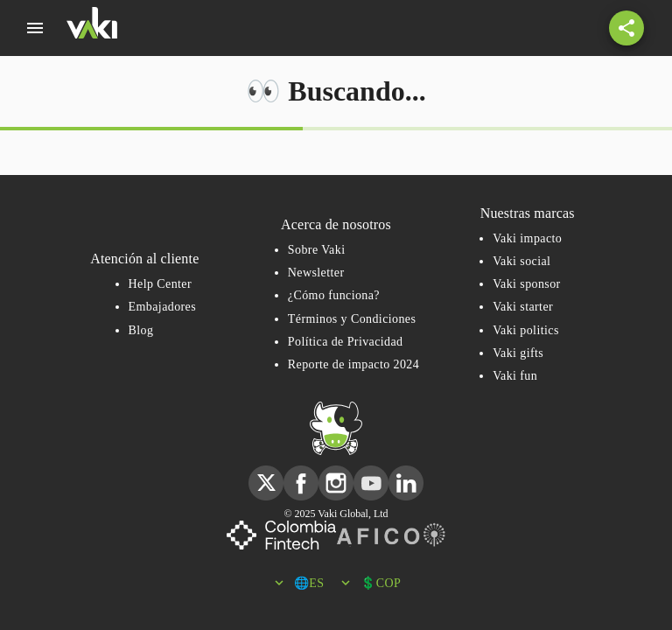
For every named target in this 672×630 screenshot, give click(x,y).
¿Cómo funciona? (334, 295)
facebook (301, 473)
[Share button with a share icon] (626, 28)
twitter (266, 473)
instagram (336, 473)
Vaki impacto (527, 238)
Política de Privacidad (346, 342)
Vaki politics (526, 330)
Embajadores (162, 307)
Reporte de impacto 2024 (353, 364)
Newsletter (316, 273)
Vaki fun (515, 376)
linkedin (406, 473)
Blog (141, 330)
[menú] (35, 28)
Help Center (160, 284)
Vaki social (521, 261)
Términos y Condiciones (352, 319)
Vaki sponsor (527, 284)
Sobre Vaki (317, 250)
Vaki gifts (518, 353)
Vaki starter (523, 307)
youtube (371, 473)
